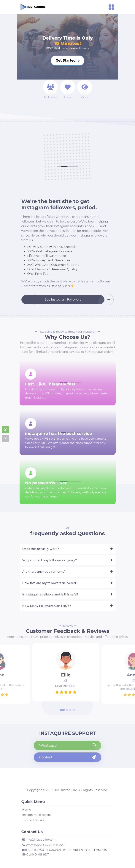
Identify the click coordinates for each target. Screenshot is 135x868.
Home (27, 809)
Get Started (68, 60)
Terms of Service (34, 820)
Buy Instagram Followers (63, 300)
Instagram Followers (36, 815)
